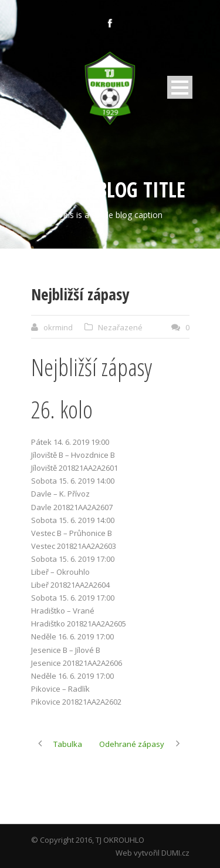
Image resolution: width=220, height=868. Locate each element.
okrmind (58, 327)
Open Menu (180, 87)
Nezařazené (120, 327)
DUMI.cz (175, 853)
